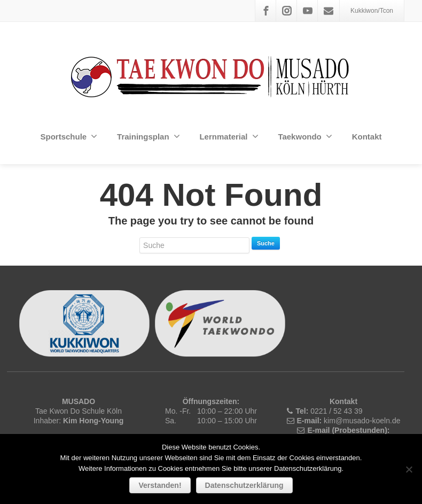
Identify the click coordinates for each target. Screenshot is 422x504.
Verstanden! (160, 485)
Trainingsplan (149, 136)
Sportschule (69, 136)
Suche (266, 243)
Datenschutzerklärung (244, 485)
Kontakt (367, 137)
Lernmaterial (229, 136)
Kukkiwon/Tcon (372, 11)
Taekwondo (305, 136)
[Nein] (409, 469)
